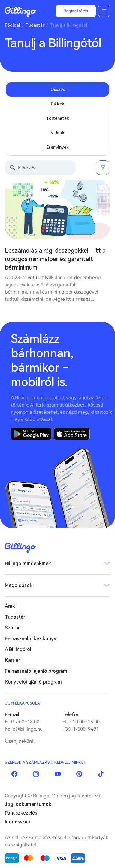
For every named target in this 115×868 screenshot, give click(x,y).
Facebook (14, 774)
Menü (104, 11)
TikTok (101, 774)
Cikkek (57, 104)
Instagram (36, 774)
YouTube (58, 774)
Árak (10, 606)
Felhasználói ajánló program (36, 671)
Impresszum (18, 822)
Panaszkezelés (21, 813)
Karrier (12, 660)
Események (57, 147)
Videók (58, 133)
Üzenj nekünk (20, 741)
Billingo (20, 12)
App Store (72, 434)
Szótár (12, 628)
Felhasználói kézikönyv (31, 639)
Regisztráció (76, 11)
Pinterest (79, 774)
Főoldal (12, 25)
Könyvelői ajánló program (33, 682)
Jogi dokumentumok (28, 804)
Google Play (31, 434)
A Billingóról (18, 649)
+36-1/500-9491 (81, 729)
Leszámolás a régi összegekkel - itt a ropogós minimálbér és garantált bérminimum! (55, 259)
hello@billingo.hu (24, 729)
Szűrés (103, 168)
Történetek (58, 118)
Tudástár (35, 25)
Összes (58, 90)
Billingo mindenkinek (28, 563)
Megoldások (19, 585)
